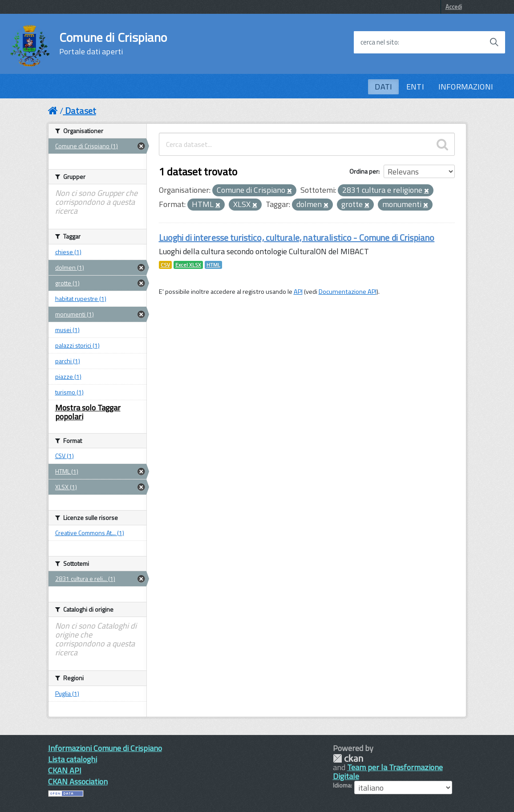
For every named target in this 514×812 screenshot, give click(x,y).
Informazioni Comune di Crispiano (105, 748)
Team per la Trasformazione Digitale (388, 772)
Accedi (454, 7)
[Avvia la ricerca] (494, 42)
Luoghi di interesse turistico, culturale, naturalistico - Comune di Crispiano (297, 238)
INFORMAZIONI (466, 87)
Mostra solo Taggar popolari (88, 412)
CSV (165, 265)
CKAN (348, 758)
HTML (213, 265)
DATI (383, 87)
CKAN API (65, 770)
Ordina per (364, 171)
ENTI (415, 87)
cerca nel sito (379, 42)
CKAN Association (78, 782)
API (298, 292)
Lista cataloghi (73, 759)
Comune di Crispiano (113, 44)
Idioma (342, 785)
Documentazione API (348, 292)
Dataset (81, 111)
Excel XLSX (188, 265)
